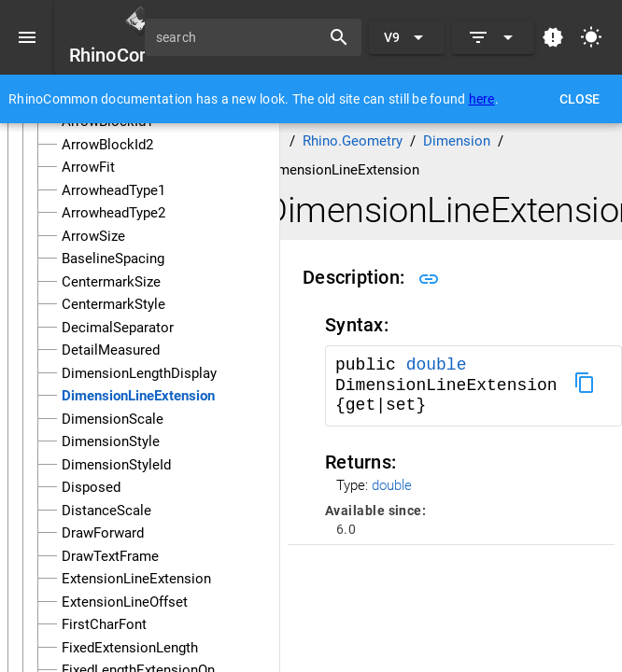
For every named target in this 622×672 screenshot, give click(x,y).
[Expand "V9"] (407, 37)
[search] (239, 37)
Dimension (457, 141)
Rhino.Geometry (353, 141)
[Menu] (27, 37)
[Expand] (493, 37)
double (437, 365)
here (482, 99)
